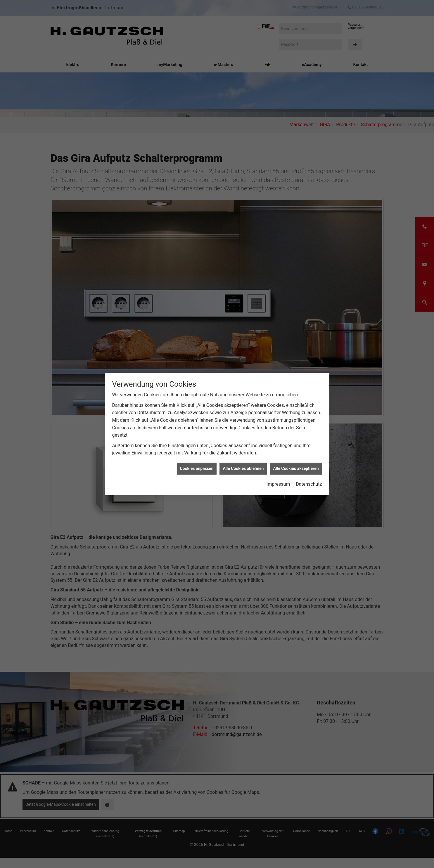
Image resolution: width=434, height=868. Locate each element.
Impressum (278, 185)
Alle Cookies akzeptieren (296, 169)
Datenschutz (309, 185)
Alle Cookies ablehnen (243, 169)
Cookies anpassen (197, 169)
